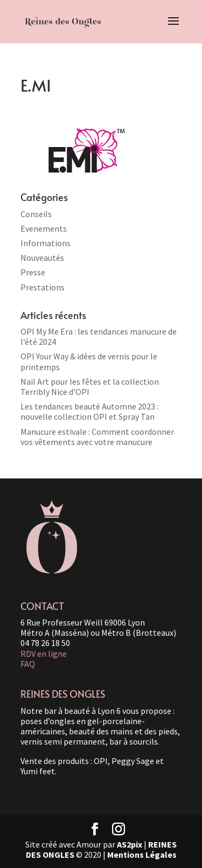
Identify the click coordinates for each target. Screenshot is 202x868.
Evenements (44, 228)
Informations (46, 243)
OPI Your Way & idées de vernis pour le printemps (89, 361)
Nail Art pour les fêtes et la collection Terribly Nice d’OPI (90, 387)
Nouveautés (42, 258)
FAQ (28, 664)
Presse (33, 272)
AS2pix (130, 844)
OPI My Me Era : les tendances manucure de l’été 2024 (99, 336)
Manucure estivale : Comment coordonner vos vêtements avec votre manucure (97, 437)
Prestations (43, 287)
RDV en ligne (44, 654)
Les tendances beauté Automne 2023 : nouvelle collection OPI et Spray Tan (89, 411)
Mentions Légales (142, 855)
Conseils (36, 214)
